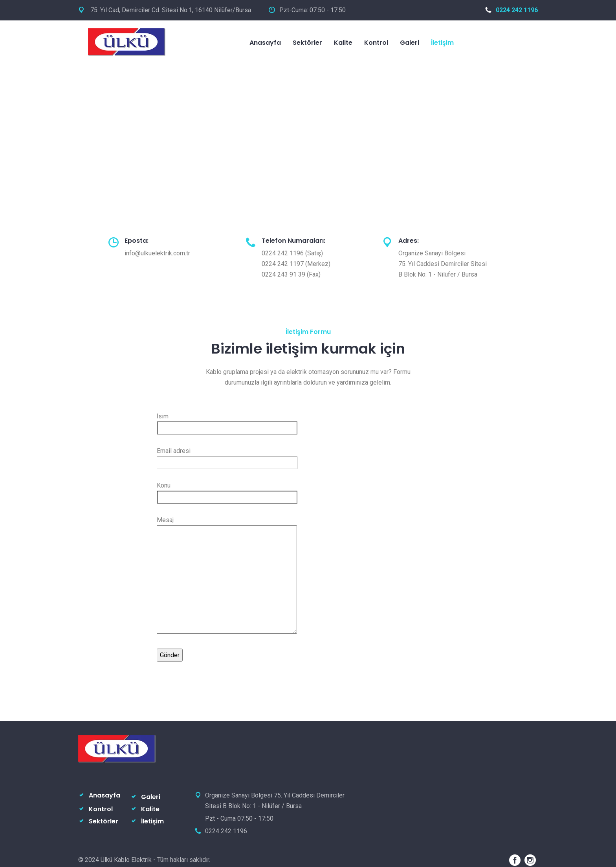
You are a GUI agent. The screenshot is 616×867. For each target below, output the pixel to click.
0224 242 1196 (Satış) (292, 253)
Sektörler (307, 43)
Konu (227, 491)
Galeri (410, 43)
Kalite (343, 43)
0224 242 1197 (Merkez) (296, 264)
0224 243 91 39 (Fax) (291, 274)
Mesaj (227, 576)
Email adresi (227, 457)
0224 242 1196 (511, 10)
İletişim (442, 43)
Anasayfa (265, 43)
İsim (227, 422)
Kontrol (376, 43)
